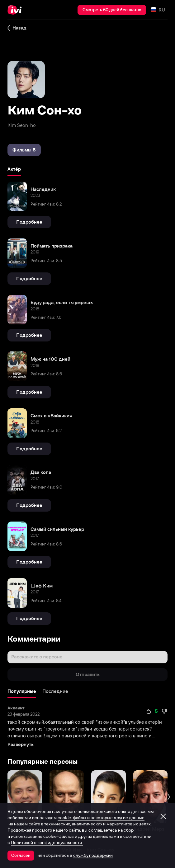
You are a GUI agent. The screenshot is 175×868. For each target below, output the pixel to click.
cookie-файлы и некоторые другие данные (101, 818)
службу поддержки (93, 855)
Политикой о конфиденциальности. (47, 842)
